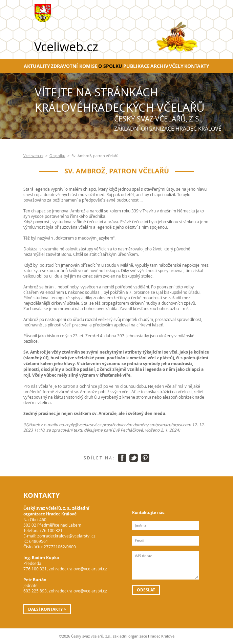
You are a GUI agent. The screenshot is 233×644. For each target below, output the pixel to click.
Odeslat (146, 590)
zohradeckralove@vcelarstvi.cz (66, 536)
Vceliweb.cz (33, 156)
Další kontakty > (47, 609)
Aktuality (37, 66)
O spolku (110, 66)
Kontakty (197, 66)
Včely (176, 66)
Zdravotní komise (74, 66)
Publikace (136, 66)
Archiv (159, 66)
